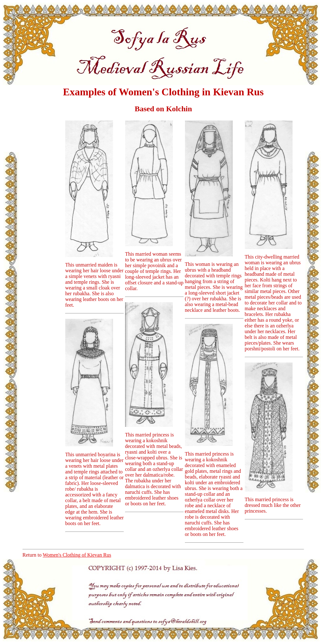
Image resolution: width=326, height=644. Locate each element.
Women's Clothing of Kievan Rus (77, 555)
